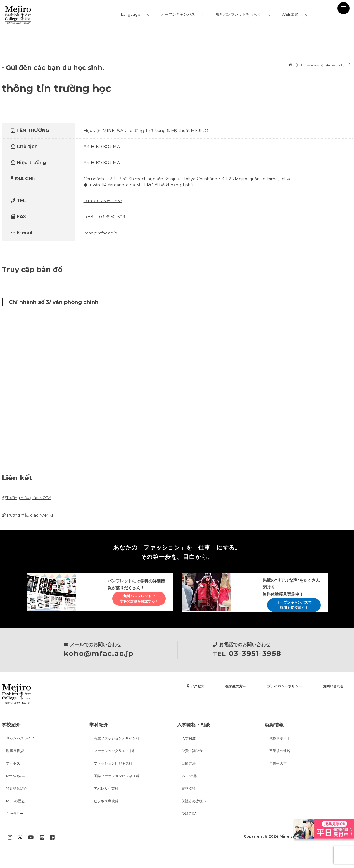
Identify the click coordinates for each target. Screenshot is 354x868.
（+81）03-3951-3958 (105, 201)
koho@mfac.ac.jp (101, 233)
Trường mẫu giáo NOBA (29, 498)
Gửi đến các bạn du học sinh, (317, 65)
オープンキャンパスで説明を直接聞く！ (289, 608)
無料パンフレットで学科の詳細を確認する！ (134, 605)
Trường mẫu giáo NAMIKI (31, 516)
